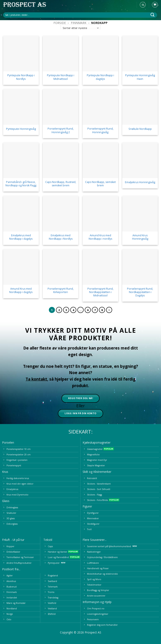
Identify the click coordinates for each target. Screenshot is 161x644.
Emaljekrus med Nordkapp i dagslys (21, 237)
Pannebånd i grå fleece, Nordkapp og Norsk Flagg (21, 184)
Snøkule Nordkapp (140, 129)
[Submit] (153, 15)
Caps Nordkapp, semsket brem (100, 184)
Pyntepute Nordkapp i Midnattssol (61, 77)
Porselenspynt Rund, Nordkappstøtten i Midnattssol (100, 292)
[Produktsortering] (80, 28)
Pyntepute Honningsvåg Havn (140, 77)
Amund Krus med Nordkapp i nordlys (100, 237)
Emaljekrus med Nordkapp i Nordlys (61, 237)
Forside (60, 23)
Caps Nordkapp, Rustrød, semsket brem (61, 184)
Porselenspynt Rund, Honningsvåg (100, 130)
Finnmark (79, 23)
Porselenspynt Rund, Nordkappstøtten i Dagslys (140, 292)
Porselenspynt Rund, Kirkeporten (61, 290)
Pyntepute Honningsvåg (21, 129)
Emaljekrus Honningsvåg (140, 182)
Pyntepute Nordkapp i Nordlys (21, 77)
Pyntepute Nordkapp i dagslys (100, 77)
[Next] (109, 310)
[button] (143, 5)
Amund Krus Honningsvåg (140, 237)
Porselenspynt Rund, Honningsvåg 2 (61, 130)
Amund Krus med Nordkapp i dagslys (21, 290)
